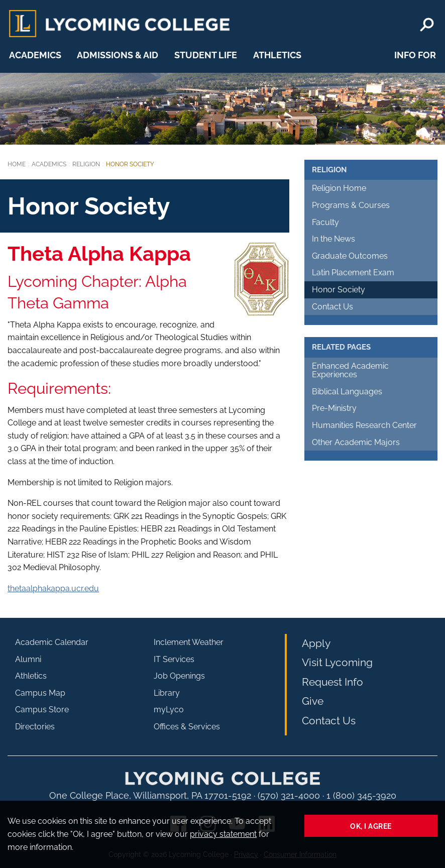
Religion (86, 164)
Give (313, 701)
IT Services (174, 659)
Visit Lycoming (337, 662)
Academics (35, 55)
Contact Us (332, 307)
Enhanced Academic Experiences (350, 370)
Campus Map (40, 693)
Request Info (332, 682)
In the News (333, 239)
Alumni (28, 659)
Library (167, 693)
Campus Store (42, 710)
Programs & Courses (351, 205)
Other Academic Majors (356, 442)
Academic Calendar (52, 642)
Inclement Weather (189, 642)
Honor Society (339, 290)
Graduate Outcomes (350, 256)
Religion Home (339, 188)
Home (17, 164)
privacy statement (223, 834)
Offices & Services (187, 727)
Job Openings (179, 676)
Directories (35, 727)
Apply (316, 643)
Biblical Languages (347, 392)
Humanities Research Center (364, 425)
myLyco (169, 710)
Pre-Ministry (334, 408)
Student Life (206, 55)
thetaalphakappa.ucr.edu (53, 588)
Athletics (277, 55)
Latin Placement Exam (353, 273)
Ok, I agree (371, 826)
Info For (415, 55)
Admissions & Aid (118, 55)
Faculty (325, 222)
